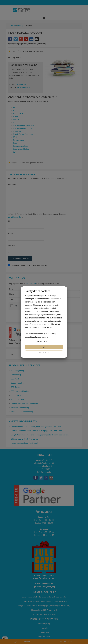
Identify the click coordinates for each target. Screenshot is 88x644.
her (47, 337)
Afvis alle (44, 353)
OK (44, 347)
